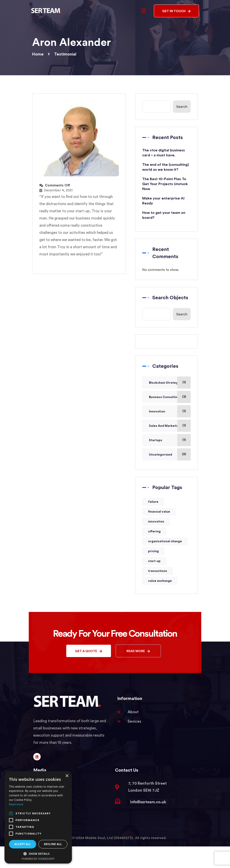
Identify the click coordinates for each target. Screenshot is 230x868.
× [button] (67, 776)
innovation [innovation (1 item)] (156, 522)
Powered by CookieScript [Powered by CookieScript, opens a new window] (38, 859)
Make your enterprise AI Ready (163, 201)
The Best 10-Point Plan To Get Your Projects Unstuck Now (165, 184)
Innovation (157, 412)
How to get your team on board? (164, 215)
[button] (143, 11)
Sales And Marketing (165, 426)
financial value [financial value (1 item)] (159, 512)
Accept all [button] (23, 844)
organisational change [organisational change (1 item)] (165, 541)
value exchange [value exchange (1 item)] (160, 581)
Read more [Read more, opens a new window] (16, 804)
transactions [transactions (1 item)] (158, 571)
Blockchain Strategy (164, 383)
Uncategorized (160, 455)
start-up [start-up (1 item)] (154, 561)
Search (182, 107)
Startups (156, 440)
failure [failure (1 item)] (153, 502)
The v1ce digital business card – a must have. (164, 153)
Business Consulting (164, 397)
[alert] (38, 817)
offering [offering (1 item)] (154, 531)
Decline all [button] (53, 844)
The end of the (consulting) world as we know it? (166, 167)
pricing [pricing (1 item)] (153, 551)
